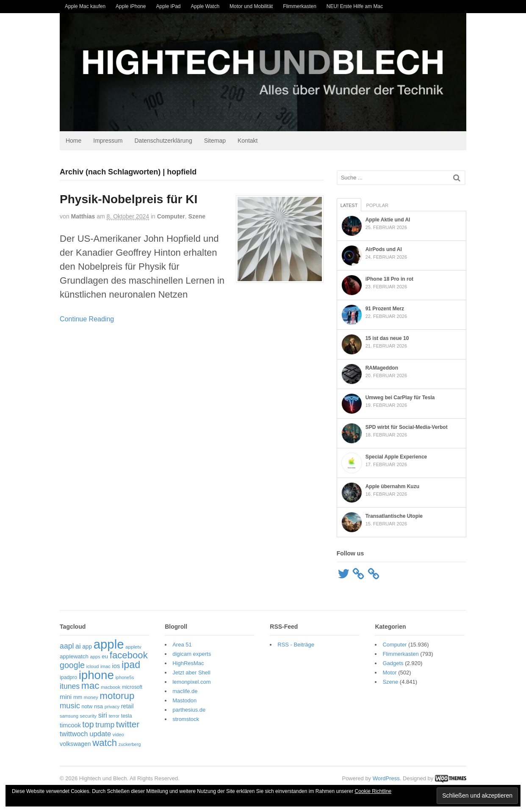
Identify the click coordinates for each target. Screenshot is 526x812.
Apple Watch (205, 6)
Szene (197, 216)
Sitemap (215, 141)
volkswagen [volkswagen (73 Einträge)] (75, 744)
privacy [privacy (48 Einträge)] (112, 707)
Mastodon (184, 701)
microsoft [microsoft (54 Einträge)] (132, 688)
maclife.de (185, 692)
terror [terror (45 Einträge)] (114, 716)
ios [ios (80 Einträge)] (116, 666)
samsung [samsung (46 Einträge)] (69, 716)
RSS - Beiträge (296, 645)
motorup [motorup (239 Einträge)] (117, 696)
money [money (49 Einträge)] (91, 697)
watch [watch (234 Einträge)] (105, 743)
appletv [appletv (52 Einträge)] (133, 647)
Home (73, 141)
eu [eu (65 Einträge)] (105, 656)
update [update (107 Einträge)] (100, 734)
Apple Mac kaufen (85, 6)
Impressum (108, 141)
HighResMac (188, 664)
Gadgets (393, 664)
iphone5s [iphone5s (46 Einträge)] (125, 677)
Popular (377, 205)
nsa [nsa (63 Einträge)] (98, 707)
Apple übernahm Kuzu (392, 486)
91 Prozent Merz (385, 309)
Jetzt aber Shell (191, 673)
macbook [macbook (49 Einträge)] (111, 688)
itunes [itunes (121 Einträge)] (70, 687)
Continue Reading (87, 319)
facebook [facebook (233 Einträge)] (129, 655)
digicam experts (192, 654)
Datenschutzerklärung (163, 141)
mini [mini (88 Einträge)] (66, 697)
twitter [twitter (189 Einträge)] (128, 725)
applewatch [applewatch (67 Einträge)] (74, 656)
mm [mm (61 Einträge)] (78, 697)
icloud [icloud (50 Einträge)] (92, 667)
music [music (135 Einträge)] (70, 706)
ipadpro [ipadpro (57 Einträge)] (68, 677)
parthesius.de (189, 710)
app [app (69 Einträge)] (87, 647)
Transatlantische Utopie (394, 516)
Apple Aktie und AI (388, 220)
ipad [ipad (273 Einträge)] (131, 665)
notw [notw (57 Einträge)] (87, 707)
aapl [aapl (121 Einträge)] (67, 646)
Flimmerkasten (300, 6)
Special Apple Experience (396, 457)
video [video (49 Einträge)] (118, 735)
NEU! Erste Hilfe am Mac (355, 6)
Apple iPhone (131, 6)
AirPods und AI (384, 249)
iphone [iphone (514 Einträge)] (96, 675)
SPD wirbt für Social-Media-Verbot (407, 427)
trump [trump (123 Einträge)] (105, 725)
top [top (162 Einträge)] (88, 725)
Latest (349, 205)
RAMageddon (382, 368)
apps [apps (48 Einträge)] (95, 657)
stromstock (186, 719)
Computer (171, 216)
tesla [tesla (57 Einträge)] (127, 716)
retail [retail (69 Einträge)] (127, 707)
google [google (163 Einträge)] (72, 666)
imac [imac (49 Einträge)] (105, 667)
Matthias (83, 216)
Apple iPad (168, 6)
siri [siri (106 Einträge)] (103, 715)
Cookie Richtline (373, 791)
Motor (389, 673)
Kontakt (248, 141)
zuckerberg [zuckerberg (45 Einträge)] (130, 745)
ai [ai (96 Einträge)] (78, 646)
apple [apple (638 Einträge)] (109, 645)
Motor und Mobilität (251, 6)
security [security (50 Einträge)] (89, 716)
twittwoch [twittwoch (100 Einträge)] (74, 734)
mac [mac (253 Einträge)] (90, 686)
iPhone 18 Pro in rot (389, 279)
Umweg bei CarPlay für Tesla (400, 398)
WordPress (386, 778)
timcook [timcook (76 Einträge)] (70, 726)
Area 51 (182, 645)
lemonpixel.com (191, 682)
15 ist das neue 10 (387, 338)
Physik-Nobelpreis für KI (129, 199)
